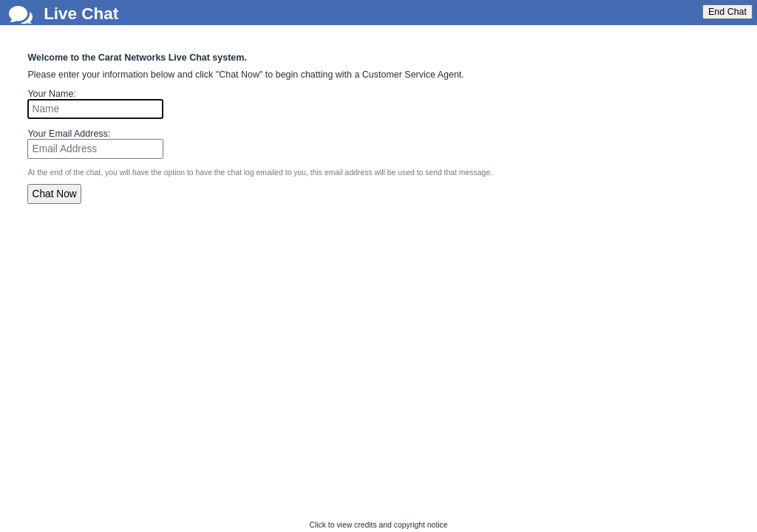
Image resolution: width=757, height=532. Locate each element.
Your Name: (51, 94)
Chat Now (55, 194)
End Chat (727, 12)
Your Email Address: (69, 134)
